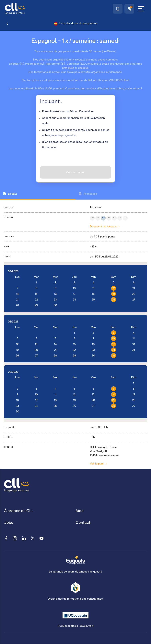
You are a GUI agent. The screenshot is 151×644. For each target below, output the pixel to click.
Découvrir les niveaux (105, 227)
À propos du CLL (19, 511)
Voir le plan (98, 464)
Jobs (9, 523)
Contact (83, 523)
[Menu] (141, 9)
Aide (80, 511)
